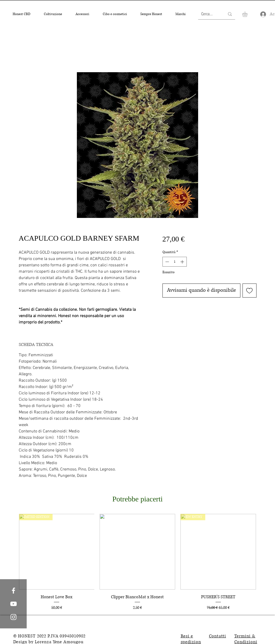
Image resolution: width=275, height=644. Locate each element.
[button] (22, 14)
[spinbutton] (175, 262)
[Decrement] (167, 262)
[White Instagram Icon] (13, 617)
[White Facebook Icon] (13, 591)
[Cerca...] (209, 14)
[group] (138, 562)
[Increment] (183, 262)
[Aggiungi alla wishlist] (250, 291)
